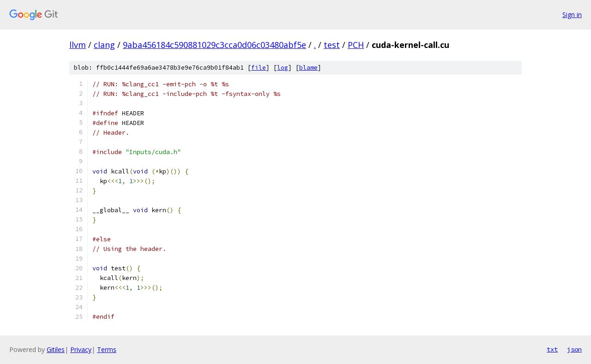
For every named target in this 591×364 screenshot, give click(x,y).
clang (104, 45)
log (283, 68)
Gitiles (56, 349)
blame (308, 68)
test (332, 45)
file (259, 68)
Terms (107, 349)
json (574, 349)
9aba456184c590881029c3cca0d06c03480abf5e (214, 45)
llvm (78, 45)
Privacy (81, 349)
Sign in (572, 15)
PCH (356, 45)
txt (552, 349)
